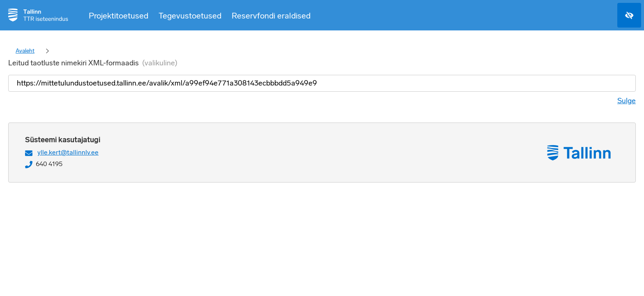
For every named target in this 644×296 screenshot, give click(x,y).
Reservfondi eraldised (271, 16)
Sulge (627, 101)
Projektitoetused (118, 16)
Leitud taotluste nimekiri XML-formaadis (93, 63)
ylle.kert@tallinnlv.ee (68, 152)
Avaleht (25, 51)
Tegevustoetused (190, 16)
